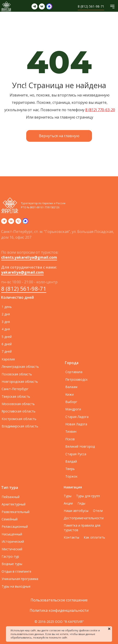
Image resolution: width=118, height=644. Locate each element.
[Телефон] (18, 223)
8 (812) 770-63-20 (100, 110)
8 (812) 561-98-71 (24, 289)
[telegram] (4, 223)
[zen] (25, 223)
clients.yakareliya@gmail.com (29, 257)
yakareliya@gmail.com (22, 272)
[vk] (11, 223)
